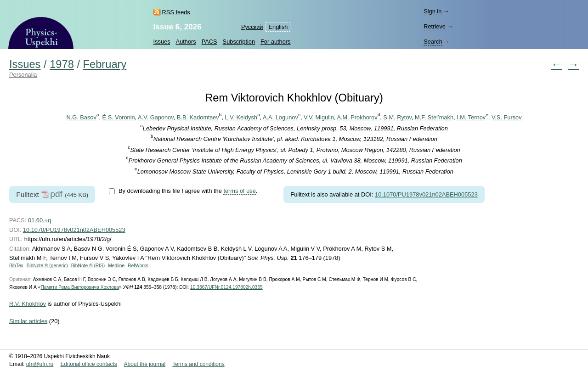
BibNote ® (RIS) (88, 266)
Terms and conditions (198, 364)
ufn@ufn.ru (40, 364)
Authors (186, 42)
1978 (62, 64)
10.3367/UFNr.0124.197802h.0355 (226, 287)
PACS (209, 42)
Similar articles (28, 321)
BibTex (16, 266)
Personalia (23, 75)
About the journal (144, 364)
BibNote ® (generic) (47, 266)
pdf (56, 194)
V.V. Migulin (319, 117)
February (105, 64)
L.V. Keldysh (241, 117)
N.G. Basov (81, 117)
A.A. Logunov (280, 117)
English (278, 27)
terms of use (239, 191)
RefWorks (138, 266)
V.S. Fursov (507, 117)
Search (433, 42)
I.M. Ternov (471, 117)
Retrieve (435, 26)
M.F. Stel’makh (434, 117)
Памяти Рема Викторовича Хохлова (80, 287)
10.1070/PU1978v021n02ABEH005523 (426, 194)
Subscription (239, 42)
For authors (275, 42)
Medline (116, 266)
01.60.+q (40, 220)
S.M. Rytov (397, 117)
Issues (162, 42)
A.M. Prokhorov (357, 117)
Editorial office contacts (89, 364)
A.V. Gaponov (156, 117)
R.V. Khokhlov (28, 304)
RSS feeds (176, 12)
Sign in (433, 11)
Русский (252, 27)
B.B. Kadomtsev (198, 117)
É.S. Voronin (119, 117)
